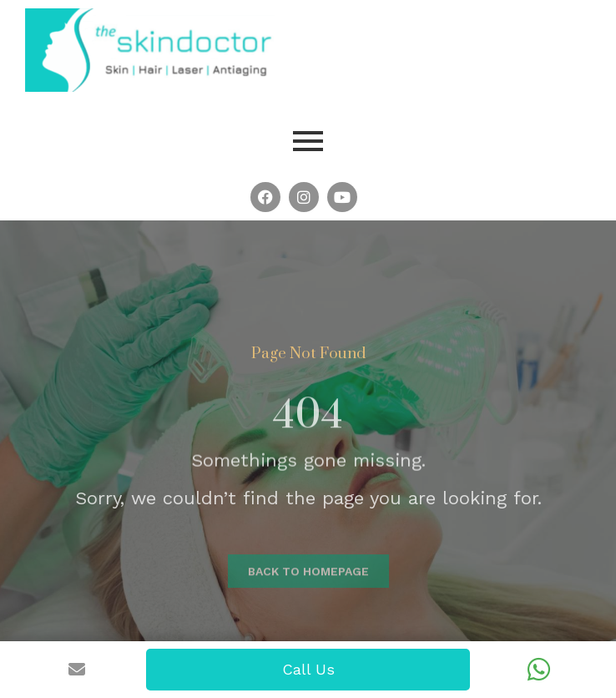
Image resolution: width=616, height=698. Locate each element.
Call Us (308, 669)
